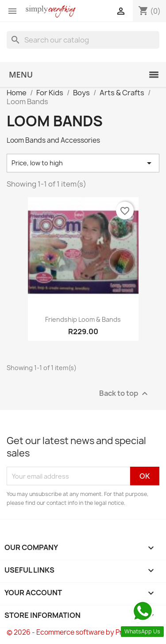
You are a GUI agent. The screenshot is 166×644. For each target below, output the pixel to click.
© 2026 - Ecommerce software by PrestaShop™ (83, 632)
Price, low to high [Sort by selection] (83, 163)
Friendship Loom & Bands (83, 319)
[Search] (83, 40)
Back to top (125, 394)
